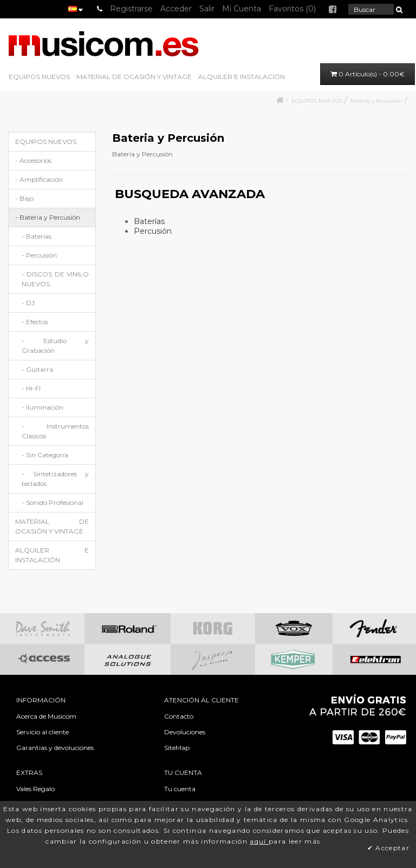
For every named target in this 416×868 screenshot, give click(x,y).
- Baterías (37, 236)
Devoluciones (185, 732)
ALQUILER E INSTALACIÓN (242, 77)
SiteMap (177, 748)
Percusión (153, 231)
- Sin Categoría (45, 455)
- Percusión (39, 255)
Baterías (149, 221)
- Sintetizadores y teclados (55, 479)
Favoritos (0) (292, 9)
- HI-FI (31, 388)
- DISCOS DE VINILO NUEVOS (55, 279)
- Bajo (24, 198)
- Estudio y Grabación (55, 346)
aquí (259, 841)
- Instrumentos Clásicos (55, 431)
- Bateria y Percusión (48, 217)
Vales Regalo (35, 789)
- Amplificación (39, 179)
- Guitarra (37, 369)
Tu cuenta (180, 789)
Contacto (179, 716)
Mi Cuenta (242, 9)
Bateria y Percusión (376, 101)
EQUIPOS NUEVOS (39, 77)
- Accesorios (33, 160)
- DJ (28, 303)
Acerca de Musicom (46, 716)
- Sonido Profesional (53, 502)
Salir (207, 9)
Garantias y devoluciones (55, 748)
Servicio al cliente (43, 732)
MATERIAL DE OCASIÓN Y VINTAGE (134, 77)
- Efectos (35, 322)
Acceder (176, 9)
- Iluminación (43, 407)
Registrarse (131, 9)
